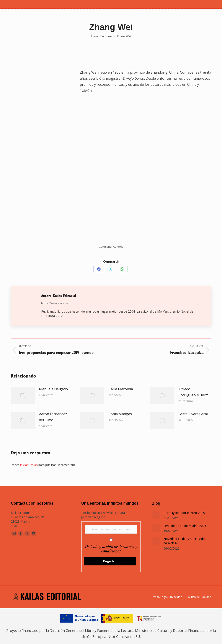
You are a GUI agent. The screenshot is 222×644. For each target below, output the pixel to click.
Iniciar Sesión (29, 465)
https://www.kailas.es (55, 303)
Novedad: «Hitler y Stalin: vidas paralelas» (185, 541)
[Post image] (23, 396)
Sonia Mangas (120, 414)
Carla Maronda (121, 389)
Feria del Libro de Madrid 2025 (185, 526)
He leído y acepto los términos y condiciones (111, 549)
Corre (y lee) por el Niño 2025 (184, 513)
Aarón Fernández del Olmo (53, 417)
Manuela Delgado (53, 389)
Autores (118, 247)
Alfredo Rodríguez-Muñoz (193, 392)
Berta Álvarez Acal (193, 414)
